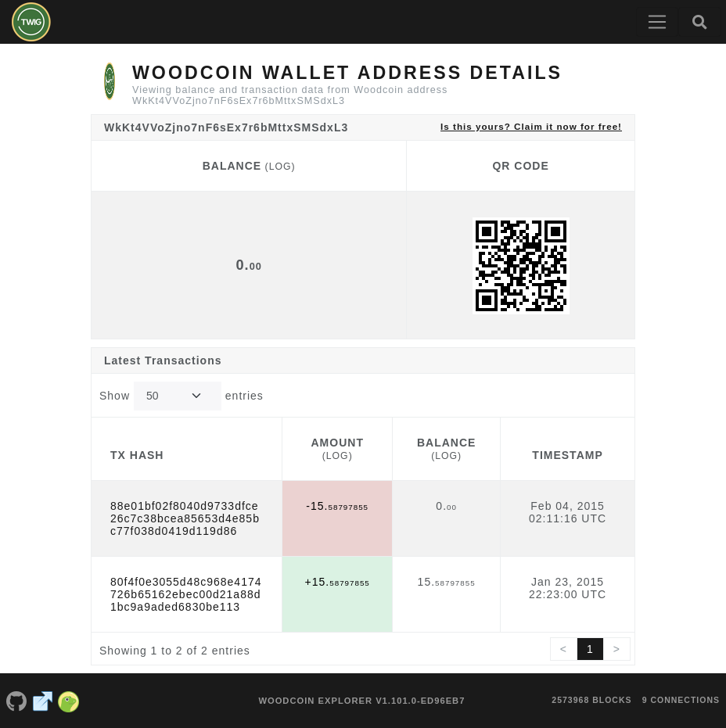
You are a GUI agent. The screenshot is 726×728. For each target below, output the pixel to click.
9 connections (681, 700)
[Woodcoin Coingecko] (69, 701)
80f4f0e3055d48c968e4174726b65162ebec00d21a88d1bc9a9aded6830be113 (186, 594)
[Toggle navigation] (657, 22)
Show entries (181, 396)
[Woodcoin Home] (31, 22)
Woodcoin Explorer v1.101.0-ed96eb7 (361, 701)
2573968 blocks (591, 700)
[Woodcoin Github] (16, 701)
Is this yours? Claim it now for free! (531, 126)
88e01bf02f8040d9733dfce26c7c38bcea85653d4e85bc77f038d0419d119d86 (185, 518)
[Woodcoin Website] (43, 701)
